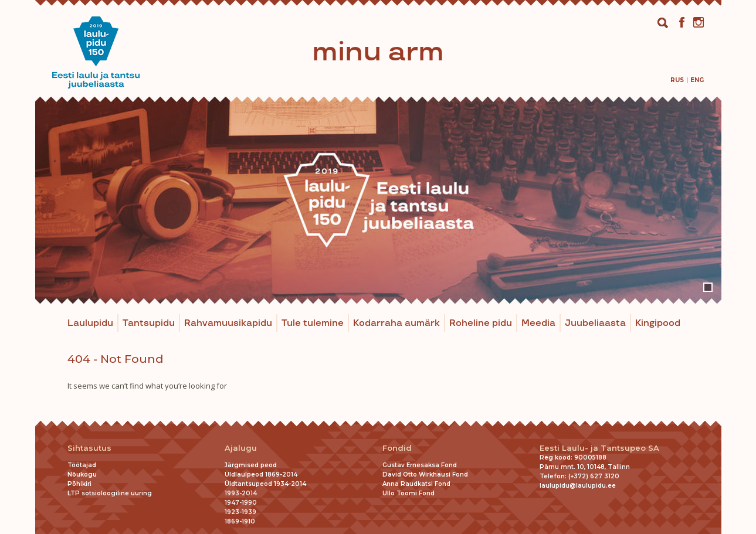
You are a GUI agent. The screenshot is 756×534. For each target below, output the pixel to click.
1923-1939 (240, 512)
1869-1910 (240, 521)
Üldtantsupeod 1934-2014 (265, 484)
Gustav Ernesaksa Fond (420, 465)
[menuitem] (677, 80)
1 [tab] (708, 287)
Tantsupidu (149, 323)
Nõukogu (82, 475)
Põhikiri (79, 484)
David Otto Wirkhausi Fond (425, 475)
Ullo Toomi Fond (408, 493)
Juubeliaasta (595, 323)
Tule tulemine (313, 323)
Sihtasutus (89, 448)
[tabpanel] (378, 200)
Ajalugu (241, 448)
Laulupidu (90, 323)
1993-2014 (241, 493)
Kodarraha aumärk (396, 323)
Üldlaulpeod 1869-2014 (261, 475)
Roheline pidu (481, 323)
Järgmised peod (251, 465)
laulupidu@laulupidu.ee (578, 486)
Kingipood (658, 323)
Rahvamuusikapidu (228, 323)
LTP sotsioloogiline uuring (110, 493)
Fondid (397, 448)
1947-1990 (241, 503)
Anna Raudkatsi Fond (416, 484)
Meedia (538, 323)
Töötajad (82, 465)
